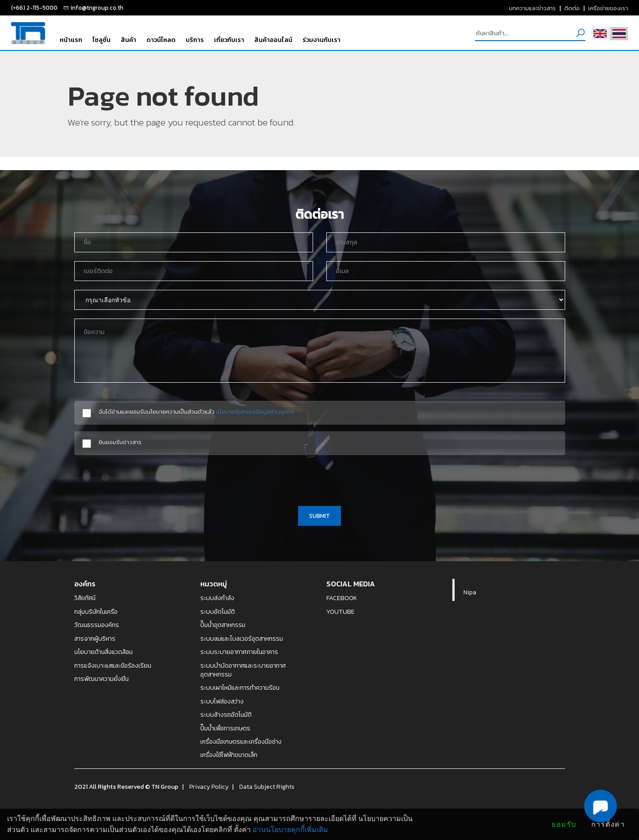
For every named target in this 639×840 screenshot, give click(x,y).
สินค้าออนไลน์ (273, 40)
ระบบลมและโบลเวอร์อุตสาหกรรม (242, 639)
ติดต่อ (572, 8)
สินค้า (128, 40)
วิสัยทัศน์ (85, 598)
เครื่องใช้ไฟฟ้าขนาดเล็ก (229, 755)
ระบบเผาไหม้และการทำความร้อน (240, 688)
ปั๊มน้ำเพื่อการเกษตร (225, 728)
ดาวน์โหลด (161, 40)
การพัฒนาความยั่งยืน (101, 679)
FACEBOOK (342, 598)
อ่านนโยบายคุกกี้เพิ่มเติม (290, 830)
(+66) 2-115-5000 (34, 8)
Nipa (470, 592)
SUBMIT (319, 516)
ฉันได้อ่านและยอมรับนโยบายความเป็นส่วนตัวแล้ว (196, 412)
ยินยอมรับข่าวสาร (120, 442)
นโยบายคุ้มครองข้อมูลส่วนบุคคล (255, 411)
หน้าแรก (71, 40)
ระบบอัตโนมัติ (218, 612)
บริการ (195, 40)
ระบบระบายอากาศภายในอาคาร (239, 652)
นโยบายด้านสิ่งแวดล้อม (103, 652)
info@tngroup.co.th (97, 8)
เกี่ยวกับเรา (229, 40)
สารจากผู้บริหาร (95, 639)
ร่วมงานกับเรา (321, 40)
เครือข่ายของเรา (608, 8)
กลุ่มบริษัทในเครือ (96, 612)
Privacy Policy (209, 787)
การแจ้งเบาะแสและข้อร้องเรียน (113, 665)
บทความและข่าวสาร (532, 8)
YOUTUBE (341, 612)
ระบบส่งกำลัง (217, 598)
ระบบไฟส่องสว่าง (222, 701)
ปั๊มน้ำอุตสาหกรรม (223, 625)
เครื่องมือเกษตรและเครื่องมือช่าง (241, 741)
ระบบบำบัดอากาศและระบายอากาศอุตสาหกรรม (243, 670)
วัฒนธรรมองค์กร (97, 625)
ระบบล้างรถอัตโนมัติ (226, 715)
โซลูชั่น (101, 40)
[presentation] (320, 479)
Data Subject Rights (267, 787)
